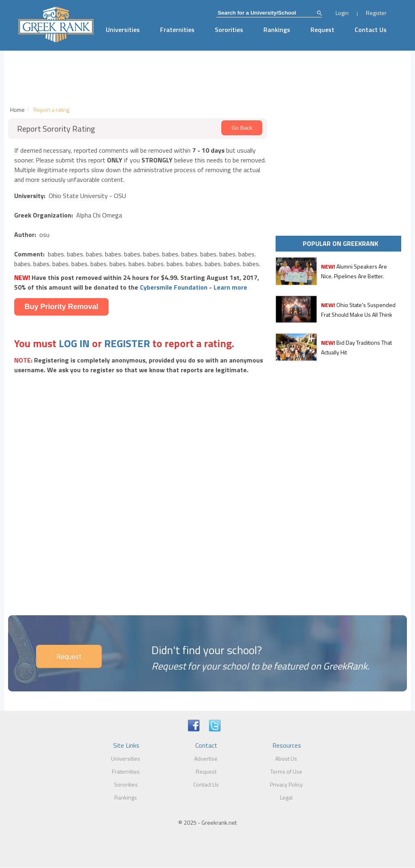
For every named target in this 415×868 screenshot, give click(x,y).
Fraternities (177, 30)
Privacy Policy (286, 784)
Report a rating (51, 110)
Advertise (206, 758)
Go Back (242, 128)
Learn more (230, 287)
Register (376, 13)
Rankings (277, 30)
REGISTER (127, 343)
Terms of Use (286, 771)
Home (17, 110)
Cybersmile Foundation (174, 287)
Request (322, 30)
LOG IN (74, 343)
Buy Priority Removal (61, 307)
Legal (286, 797)
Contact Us (371, 30)
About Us (286, 758)
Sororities (229, 30)
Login (342, 13)
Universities (123, 30)
